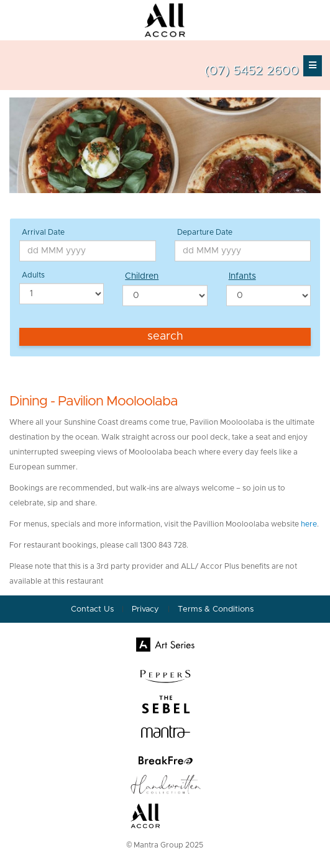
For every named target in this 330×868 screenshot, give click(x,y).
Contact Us (92, 609)
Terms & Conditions (216, 609)
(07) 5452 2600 (252, 71)
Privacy (147, 609)
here (309, 524)
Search (165, 337)
